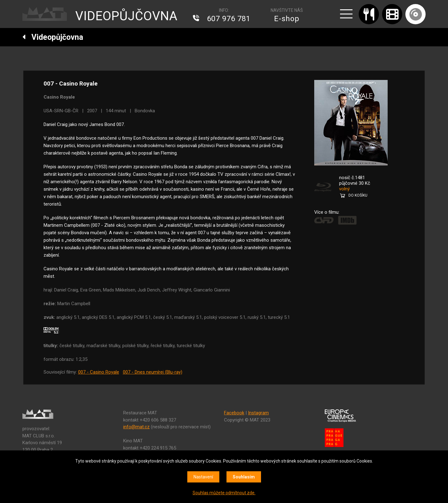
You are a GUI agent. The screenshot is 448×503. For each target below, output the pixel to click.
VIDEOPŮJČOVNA (126, 16)
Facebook (234, 413)
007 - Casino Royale (99, 372)
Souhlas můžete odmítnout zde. (224, 493)
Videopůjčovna (53, 37)
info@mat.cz (136, 427)
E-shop (287, 19)
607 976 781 (229, 19)
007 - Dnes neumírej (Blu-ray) (153, 372)
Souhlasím (244, 477)
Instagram (258, 413)
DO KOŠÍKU (358, 195)
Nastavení (203, 477)
